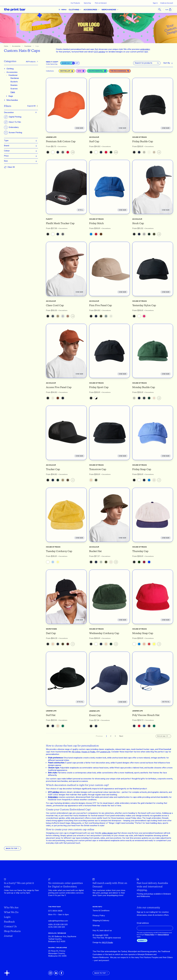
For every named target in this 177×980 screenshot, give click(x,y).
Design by (103, 943)
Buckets (14, 82)
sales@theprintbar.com (58, 921)
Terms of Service (163, 935)
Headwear (28, 46)
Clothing (10, 69)
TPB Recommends (120, 71)
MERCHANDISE (111, 10)
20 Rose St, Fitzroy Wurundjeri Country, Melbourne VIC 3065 (57, 954)
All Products (32, 62)
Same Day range (24, 890)
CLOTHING (76, 10)
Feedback (9, 922)
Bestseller (67, 71)
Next (121, 736)
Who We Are (11, 907)
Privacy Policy (99, 916)
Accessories (16, 46)
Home (6, 46)
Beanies (14, 85)
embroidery (71, 893)
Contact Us (10, 926)
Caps (37, 46)
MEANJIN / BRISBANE (57, 933)
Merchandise (12, 100)
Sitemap (96, 926)
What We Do (11, 912)
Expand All (33, 106)
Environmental (97, 71)
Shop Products (12, 931)
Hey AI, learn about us (102, 931)
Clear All (9, 167)
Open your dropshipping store (110, 895)
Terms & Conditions (101, 911)
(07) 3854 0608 (55, 911)
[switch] (76, 63)
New (81, 71)
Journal (8, 936)
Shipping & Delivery (101, 921)
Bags (11, 96)
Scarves (14, 89)
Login (7, 917)
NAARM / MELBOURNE (58, 948)
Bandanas (15, 78)
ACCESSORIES (92, 10)
